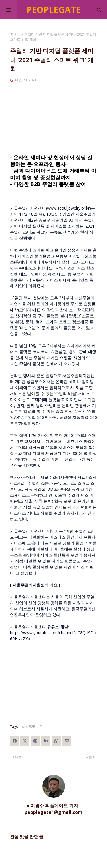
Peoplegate (53, 10)
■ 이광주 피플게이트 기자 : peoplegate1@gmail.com (53, 809)
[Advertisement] (53, 120)
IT (19, 34)
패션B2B (29, 727)
